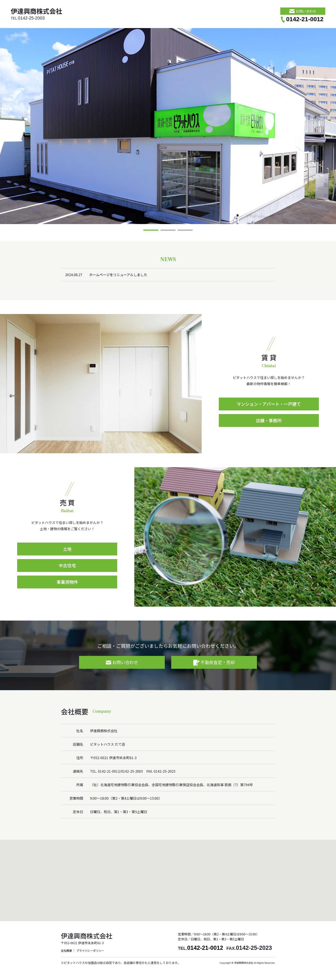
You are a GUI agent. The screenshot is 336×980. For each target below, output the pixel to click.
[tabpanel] (168, 126)
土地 (67, 549)
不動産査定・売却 (214, 662)
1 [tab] (151, 230)
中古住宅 (67, 565)
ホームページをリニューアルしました (118, 275)
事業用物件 (67, 582)
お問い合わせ (303, 11)
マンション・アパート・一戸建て (269, 404)
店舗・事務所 (269, 420)
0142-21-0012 (302, 19)
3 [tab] (185, 230)
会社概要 (66, 951)
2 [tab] (168, 230)
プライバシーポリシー (90, 951)
